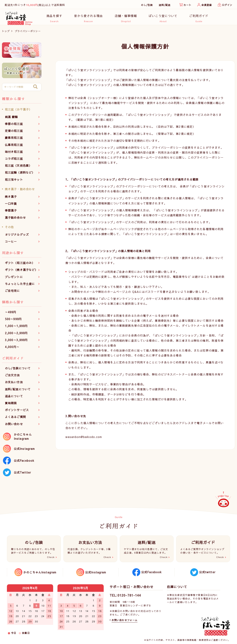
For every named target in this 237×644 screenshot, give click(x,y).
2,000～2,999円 (16, 335)
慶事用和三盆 (14, 140)
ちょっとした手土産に (20, 286)
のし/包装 (147, 5)
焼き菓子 (11, 199)
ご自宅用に (12, 293)
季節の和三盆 (14, 126)
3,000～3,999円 (16, 342)
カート (187, 5)
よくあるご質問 (15, 419)
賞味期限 (11, 405)
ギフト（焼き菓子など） (21, 272)
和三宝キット (14, 182)
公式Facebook (24, 462)
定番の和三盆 (14, 133)
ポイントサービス (17, 412)
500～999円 (13, 321)
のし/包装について (18, 370)
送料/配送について (18, 391)
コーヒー (11, 244)
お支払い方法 (14, 384)
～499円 (11, 314)
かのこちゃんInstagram (23, 438)
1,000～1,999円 (16, 328)
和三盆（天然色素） (18, 168)
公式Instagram (24, 451)
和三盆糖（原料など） (20, 175)
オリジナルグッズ (17, 236)
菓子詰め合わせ (15, 219)
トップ (6, 33)
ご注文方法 (12, 377)
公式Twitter (22, 474)
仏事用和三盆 (14, 147)
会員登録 (207, 5)
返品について (14, 398)
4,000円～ (12, 349)
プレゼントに (14, 279)
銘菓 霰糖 (11, 119)
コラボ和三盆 (14, 161)
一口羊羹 (11, 206)
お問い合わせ (14, 426)
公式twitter (207, 572)
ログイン (227, 5)
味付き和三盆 (14, 154)
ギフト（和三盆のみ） (20, 265)
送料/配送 (165, 5)
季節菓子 (11, 213)
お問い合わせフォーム (125, 620)
